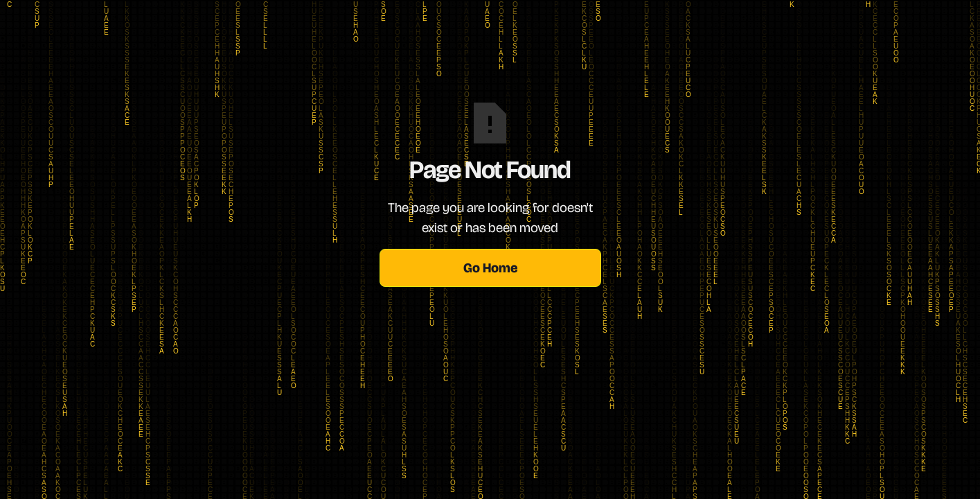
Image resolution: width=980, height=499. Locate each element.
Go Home (490, 268)
